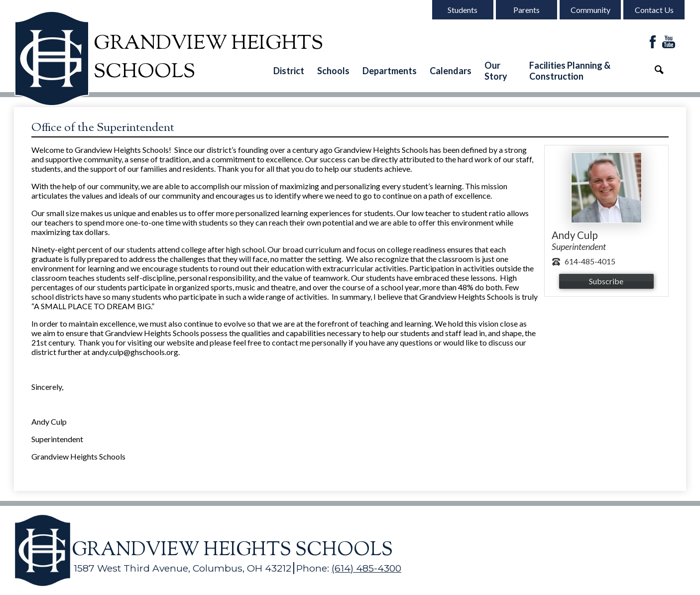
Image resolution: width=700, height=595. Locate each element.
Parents (526, 10)
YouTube (669, 43)
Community (590, 10)
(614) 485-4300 (366, 568)
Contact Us (654, 10)
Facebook (653, 43)
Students (463, 10)
